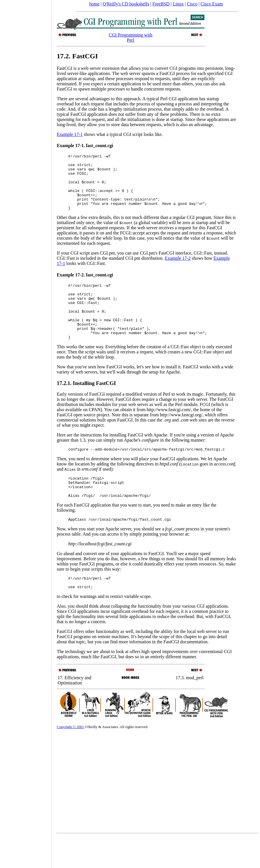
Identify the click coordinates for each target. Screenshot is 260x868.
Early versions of (73, 416)
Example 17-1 (70, 134)
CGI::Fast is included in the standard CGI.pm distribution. (111, 269)
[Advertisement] (26, 432)
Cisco (192, 4)
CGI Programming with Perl (130, 37)
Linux (178, 4)
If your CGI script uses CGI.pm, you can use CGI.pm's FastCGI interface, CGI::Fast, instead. (142, 264)
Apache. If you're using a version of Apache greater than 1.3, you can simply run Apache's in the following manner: (145, 460)
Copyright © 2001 (70, 758)
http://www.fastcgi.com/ (169, 432)
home (95, 4)
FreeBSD (161, 4)
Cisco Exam (212, 4)
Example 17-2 (178, 269)
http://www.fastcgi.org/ (181, 437)
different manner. (181, 688)
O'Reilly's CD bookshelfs (126, 4)
